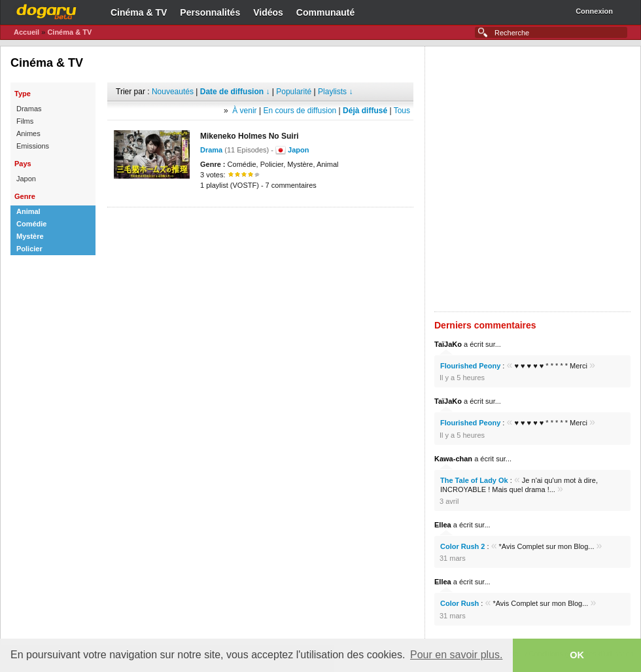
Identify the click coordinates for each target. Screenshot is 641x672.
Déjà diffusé (365, 111)
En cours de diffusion (300, 111)
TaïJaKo (448, 344)
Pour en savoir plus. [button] (456, 655)
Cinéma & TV (139, 12)
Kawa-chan (453, 459)
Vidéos (268, 12)
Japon (298, 150)
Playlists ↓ (335, 92)
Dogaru (46, 10)
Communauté (325, 12)
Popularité (294, 92)
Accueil (26, 32)
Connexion (594, 11)
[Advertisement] (157, 179)
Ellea (443, 525)
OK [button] (577, 655)
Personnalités (210, 12)
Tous (402, 111)
